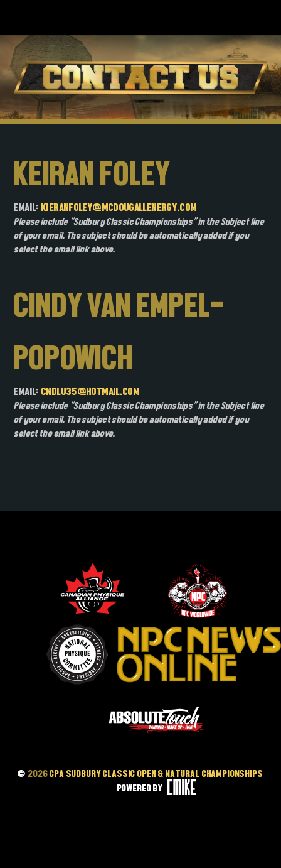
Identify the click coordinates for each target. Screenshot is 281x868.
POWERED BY (156, 788)
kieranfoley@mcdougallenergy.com (119, 207)
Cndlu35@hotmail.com (91, 391)
